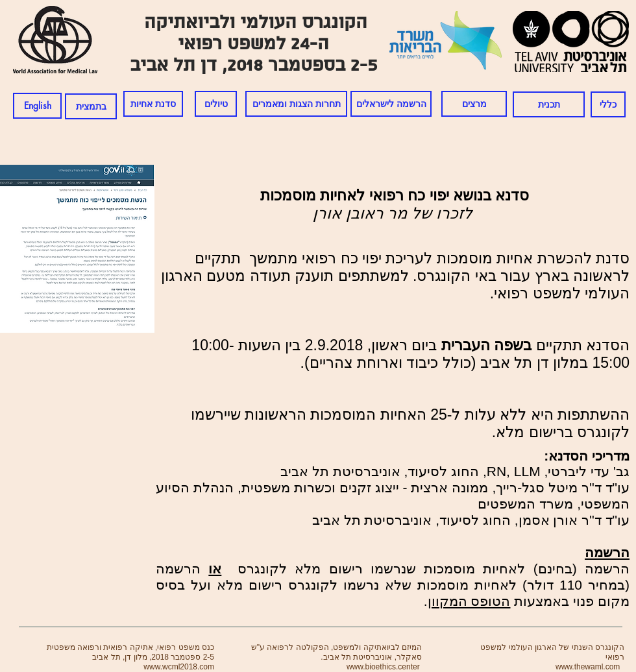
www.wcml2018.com (179, 667)
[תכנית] (549, 104)
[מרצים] (474, 104)
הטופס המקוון (469, 601)
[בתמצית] (91, 106)
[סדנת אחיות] (153, 104)
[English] (37, 106)
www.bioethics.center (383, 667)
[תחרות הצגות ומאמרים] (296, 104)
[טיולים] (216, 104)
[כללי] (608, 104)
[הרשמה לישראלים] (391, 104)
